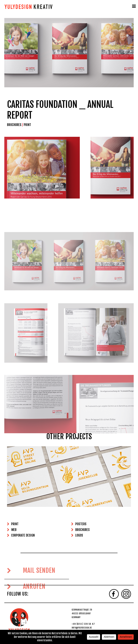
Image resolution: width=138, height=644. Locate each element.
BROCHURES (14, 125)
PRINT (27, 125)
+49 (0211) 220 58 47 (83, 624)
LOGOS (79, 535)
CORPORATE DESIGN (23, 535)
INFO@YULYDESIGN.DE (82, 628)
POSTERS (81, 524)
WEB (14, 530)
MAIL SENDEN (31, 580)
